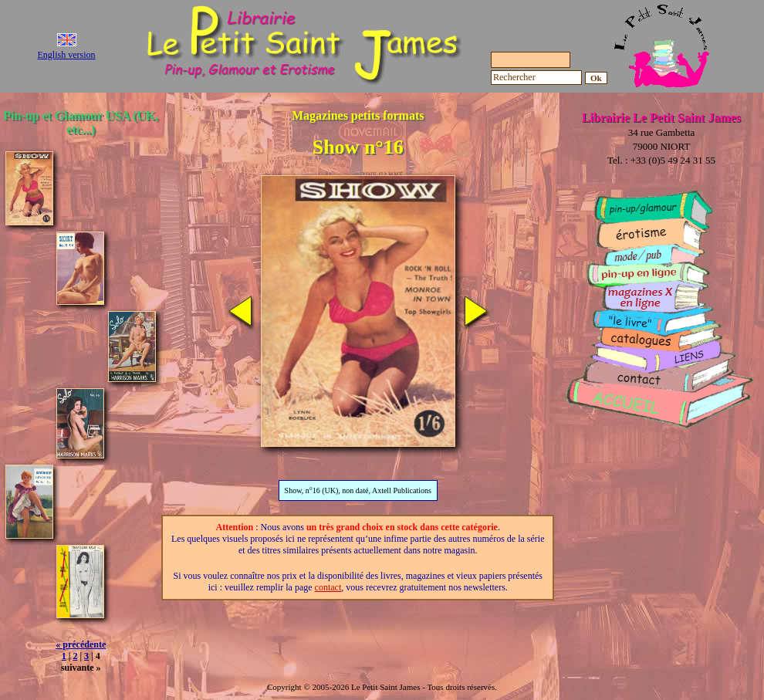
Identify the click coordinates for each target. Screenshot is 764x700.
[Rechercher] (536, 78)
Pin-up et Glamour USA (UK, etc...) (81, 122)
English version (67, 55)
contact (328, 587)
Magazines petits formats (358, 115)
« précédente (81, 644)
